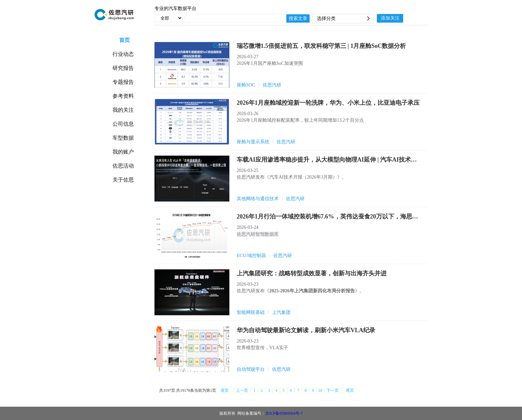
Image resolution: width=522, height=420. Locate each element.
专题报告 (123, 82)
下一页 (333, 390)
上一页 (242, 390)
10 (320, 390)
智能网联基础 (251, 312)
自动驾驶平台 (251, 369)
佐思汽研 (272, 85)
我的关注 (123, 110)
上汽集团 (281, 312)
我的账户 (123, 152)
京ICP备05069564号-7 (284, 413)
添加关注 (390, 18)
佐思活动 (123, 166)
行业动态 (123, 54)
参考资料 (123, 96)
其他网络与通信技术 (258, 199)
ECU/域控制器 (251, 256)
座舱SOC (246, 85)
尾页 (350, 390)
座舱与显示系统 (253, 142)
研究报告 (123, 68)
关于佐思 (123, 180)
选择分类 (326, 18)
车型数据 (123, 138)
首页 (127, 40)
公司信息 (123, 124)
